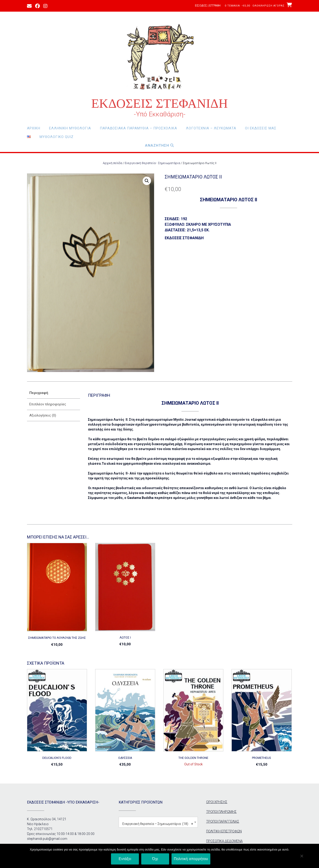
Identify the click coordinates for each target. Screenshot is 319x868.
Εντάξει (125, 859)
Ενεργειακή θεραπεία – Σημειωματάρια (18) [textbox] (158, 824)
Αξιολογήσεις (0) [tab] (43, 415)
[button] (147, 181)
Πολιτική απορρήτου (191, 859)
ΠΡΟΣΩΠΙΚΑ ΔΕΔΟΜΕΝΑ (224, 841)
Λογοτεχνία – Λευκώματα (211, 128)
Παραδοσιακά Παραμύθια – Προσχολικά (138, 128)
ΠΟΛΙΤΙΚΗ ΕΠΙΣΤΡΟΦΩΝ (224, 831)
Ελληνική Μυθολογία (70, 128)
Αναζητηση (159, 145)
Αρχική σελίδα (112, 163)
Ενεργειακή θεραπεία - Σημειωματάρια (152, 163)
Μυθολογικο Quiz (57, 137)
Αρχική (34, 128)
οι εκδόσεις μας (261, 128)
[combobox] (158, 822)
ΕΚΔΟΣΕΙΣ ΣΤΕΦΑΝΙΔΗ (159, 103)
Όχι (155, 859)
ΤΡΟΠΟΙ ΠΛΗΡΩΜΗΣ (221, 812)
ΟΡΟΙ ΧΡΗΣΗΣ (217, 802)
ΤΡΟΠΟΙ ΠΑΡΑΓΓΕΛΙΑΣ (223, 821)
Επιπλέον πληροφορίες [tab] (48, 404)
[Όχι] (302, 856)
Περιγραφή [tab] (39, 393)
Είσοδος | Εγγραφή (208, 6)
